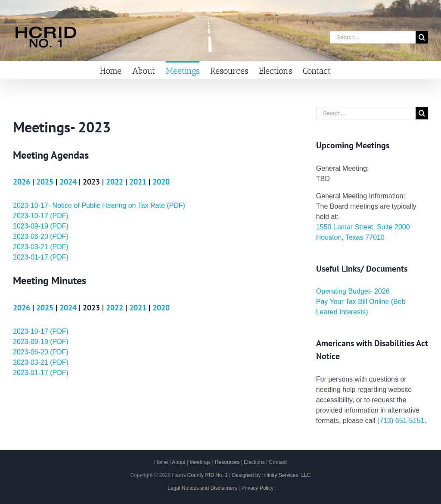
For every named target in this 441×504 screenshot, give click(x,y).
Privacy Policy (257, 488)
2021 (138, 182)
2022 (115, 182)
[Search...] (373, 37)
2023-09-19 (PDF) (41, 226)
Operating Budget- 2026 (353, 291)
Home (161, 462)
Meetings (200, 462)
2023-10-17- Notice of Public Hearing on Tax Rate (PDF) (99, 205)
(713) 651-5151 (401, 421)
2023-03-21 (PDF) (41, 247)
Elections (254, 462)
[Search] (422, 37)
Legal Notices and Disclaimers (202, 488)
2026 (22, 182)
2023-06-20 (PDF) (41, 236)
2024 (68, 182)
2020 (161, 182)
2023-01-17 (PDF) (41, 257)
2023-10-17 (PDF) (41, 216)
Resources (227, 462)
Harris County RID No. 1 (200, 475)
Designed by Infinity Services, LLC (272, 475)
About (179, 462)
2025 (45, 182)
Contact (278, 462)
